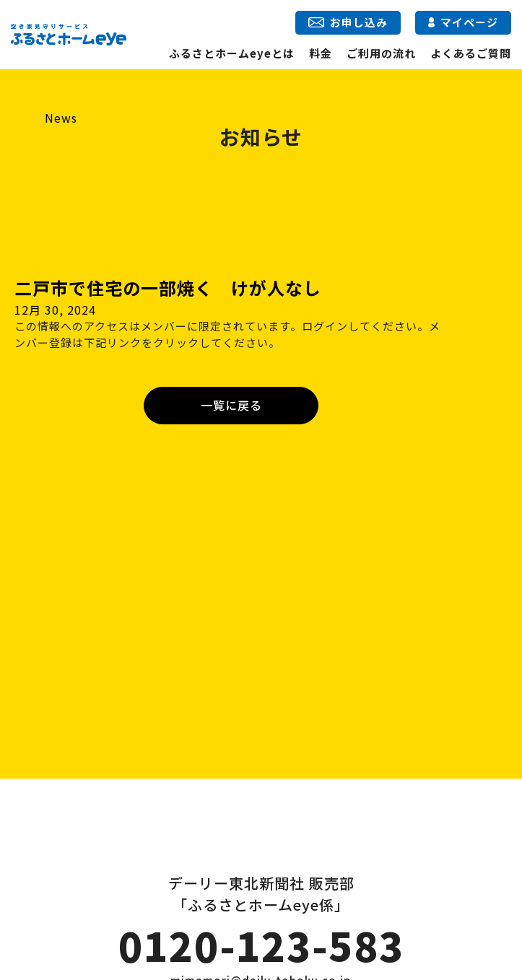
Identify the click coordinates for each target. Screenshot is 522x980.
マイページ (463, 22)
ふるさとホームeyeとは (232, 53)
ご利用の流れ (381, 53)
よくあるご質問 (471, 53)
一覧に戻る (231, 405)
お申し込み (348, 22)
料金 (321, 53)
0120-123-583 (261, 945)
